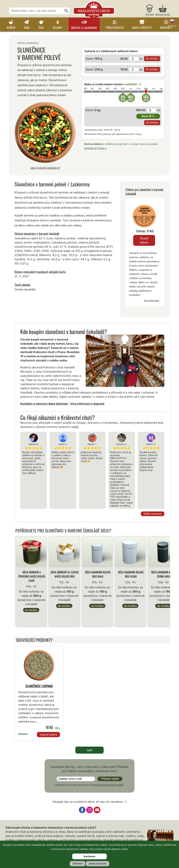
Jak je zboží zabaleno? (45, 168)
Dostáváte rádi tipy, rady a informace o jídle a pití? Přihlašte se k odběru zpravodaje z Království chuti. (89, 769)
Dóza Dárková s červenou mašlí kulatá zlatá (32, 576)
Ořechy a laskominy (84, 28)
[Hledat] (66, 11)
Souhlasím (89, 856)
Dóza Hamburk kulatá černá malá (164, 574)
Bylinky (58, 28)
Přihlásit (150, 14)
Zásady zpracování (97, 864)
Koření (11, 28)
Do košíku (31, 610)
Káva (27, 28)
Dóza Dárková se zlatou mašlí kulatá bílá (65, 574)
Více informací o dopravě (87, 404)
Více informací (152, 300)
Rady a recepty (142, 28)
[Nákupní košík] (163, 11)
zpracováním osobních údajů (108, 785)
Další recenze (153, 514)
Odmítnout (77, 864)
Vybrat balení (48, 735)
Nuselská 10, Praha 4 (95, 148)
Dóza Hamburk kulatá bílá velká (131, 574)
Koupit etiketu (144, 240)
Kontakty (166, 28)
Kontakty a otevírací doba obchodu (44, 404)
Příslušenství (115, 28)
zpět (89, 750)
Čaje (41, 28)
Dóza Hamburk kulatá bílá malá (98, 574)
